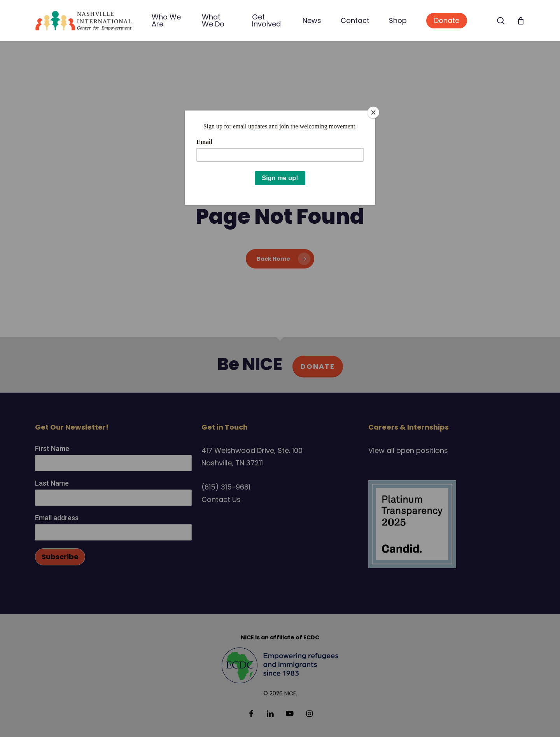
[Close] (373, 112)
